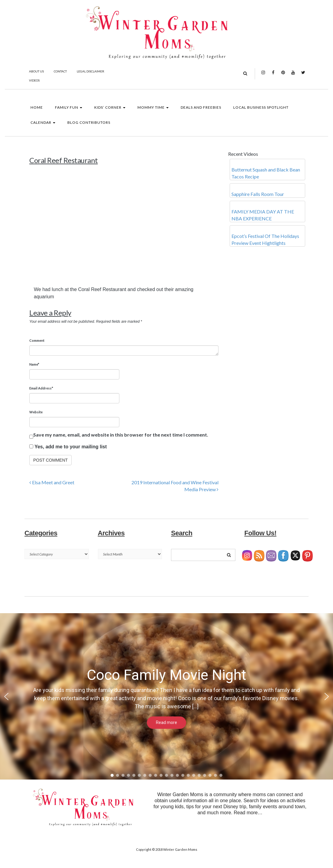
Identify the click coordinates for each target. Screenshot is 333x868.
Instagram (263, 75)
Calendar (43, 122)
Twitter (303, 75)
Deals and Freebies (201, 107)
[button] (6, 697)
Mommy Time (153, 107)
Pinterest (283, 75)
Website (36, 412)
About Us (36, 71)
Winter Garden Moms (180, 849)
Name (34, 364)
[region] (166, 696)
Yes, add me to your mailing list (68, 447)
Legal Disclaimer (91, 71)
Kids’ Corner (110, 107)
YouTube (293, 75)
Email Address (41, 388)
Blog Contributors (89, 122)
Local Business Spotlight (261, 107)
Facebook (273, 75)
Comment (37, 340)
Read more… (248, 813)
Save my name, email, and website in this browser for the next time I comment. (121, 435)
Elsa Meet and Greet (52, 482)
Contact (60, 71)
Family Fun (69, 107)
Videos (34, 80)
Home (37, 107)
